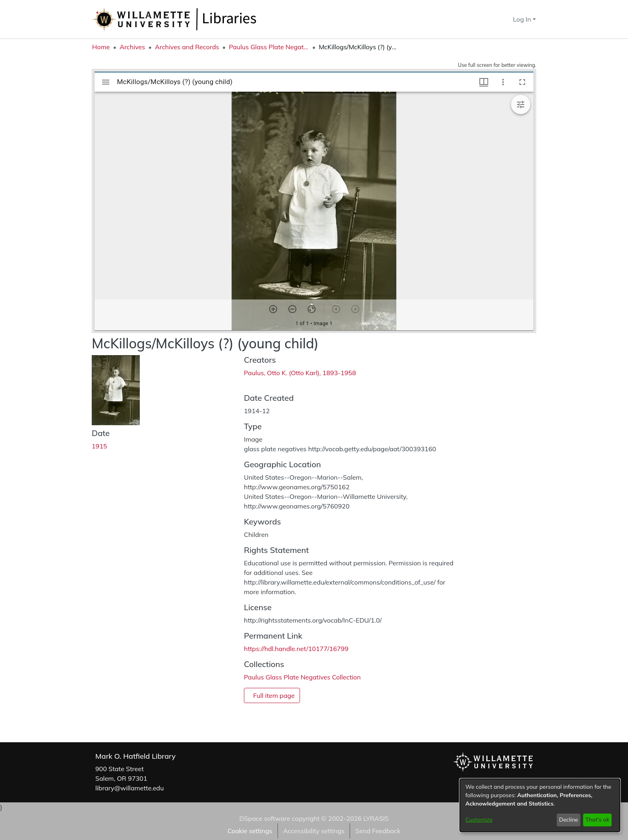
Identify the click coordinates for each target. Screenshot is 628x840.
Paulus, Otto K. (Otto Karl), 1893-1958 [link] (300, 373)
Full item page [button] (274, 695)
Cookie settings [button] (250, 831)
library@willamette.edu (130, 788)
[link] (302, 677)
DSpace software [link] (265, 818)
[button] (492, 19)
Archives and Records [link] (187, 47)
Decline (569, 820)
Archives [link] (133, 47)
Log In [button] (523, 19)
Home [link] (101, 47)
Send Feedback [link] (378, 831)
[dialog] (540, 805)
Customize (479, 820)
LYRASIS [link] (376, 818)
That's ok (597, 820)
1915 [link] (99, 446)
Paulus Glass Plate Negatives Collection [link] (269, 47)
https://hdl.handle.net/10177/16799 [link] (296, 649)
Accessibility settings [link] (314, 831)
